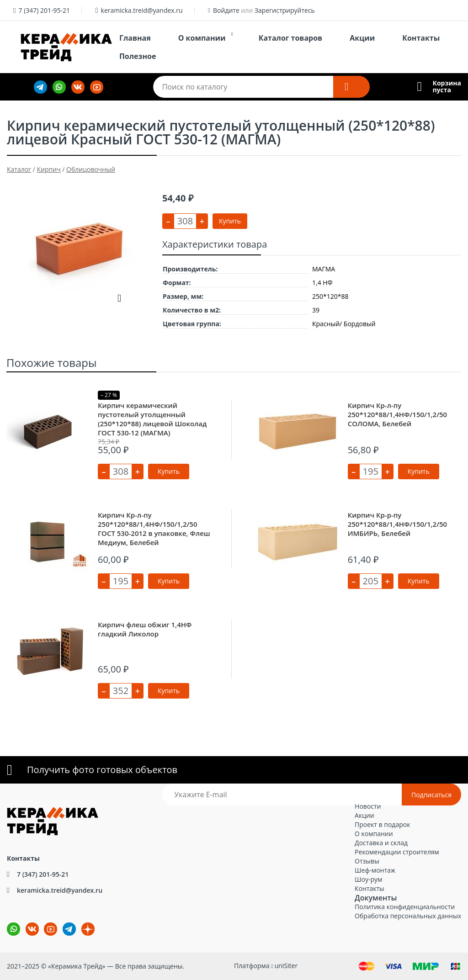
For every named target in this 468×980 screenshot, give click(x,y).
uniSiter (286, 966)
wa (7, 923)
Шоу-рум (368, 879)
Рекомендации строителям (397, 852)
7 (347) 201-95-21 (44, 10)
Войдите (226, 10)
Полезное (138, 56)
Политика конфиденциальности (405, 907)
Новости (368, 806)
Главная (135, 38)
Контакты (421, 38)
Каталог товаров (291, 38)
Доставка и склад (381, 843)
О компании (202, 38)
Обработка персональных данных (408, 916)
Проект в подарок (382, 824)
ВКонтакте (27, 923)
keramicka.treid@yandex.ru (142, 10)
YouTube (45, 923)
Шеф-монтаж (375, 870)
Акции (362, 38)
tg (69, 929)
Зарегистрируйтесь (285, 10)
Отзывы (367, 861)
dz (82, 923)
